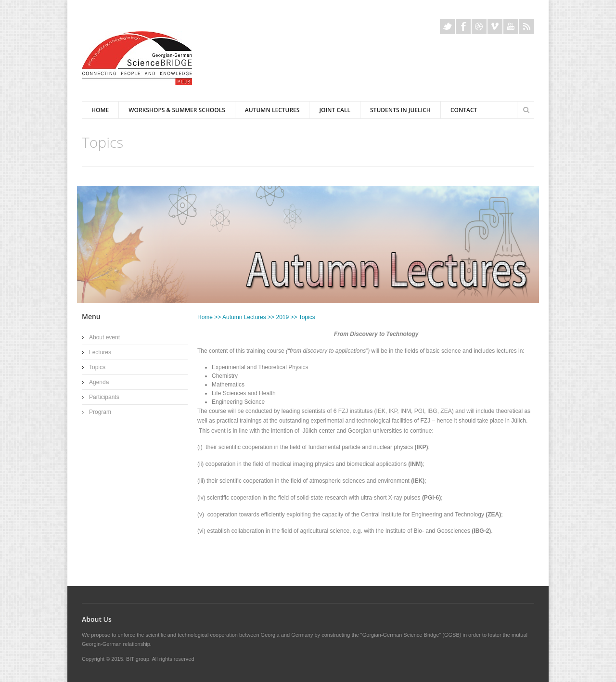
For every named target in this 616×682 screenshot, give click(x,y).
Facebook (463, 27)
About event (104, 337)
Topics (97, 367)
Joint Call (335, 110)
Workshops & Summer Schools (177, 110)
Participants (104, 397)
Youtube (511, 27)
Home (100, 110)
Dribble (479, 27)
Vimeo (495, 27)
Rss (527, 27)
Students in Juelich (400, 110)
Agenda (99, 382)
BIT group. (138, 659)
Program (100, 412)
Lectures (100, 352)
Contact (464, 110)
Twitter (447, 27)
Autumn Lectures (272, 110)
